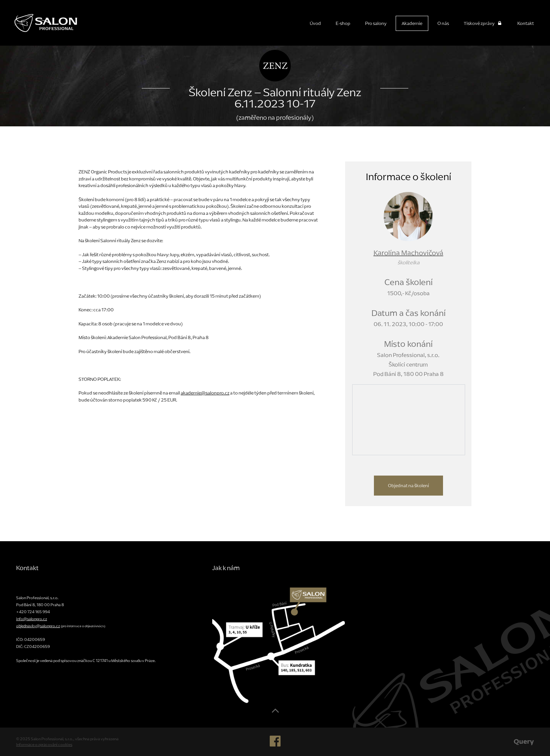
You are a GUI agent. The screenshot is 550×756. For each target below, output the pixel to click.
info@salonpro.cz (32, 619)
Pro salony (376, 23)
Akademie (412, 23)
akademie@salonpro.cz (205, 393)
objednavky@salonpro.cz (38, 626)
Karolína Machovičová (408, 253)
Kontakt (526, 23)
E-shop (343, 23)
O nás (443, 23)
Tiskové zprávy (483, 23)
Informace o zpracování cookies (44, 744)
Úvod (315, 23)
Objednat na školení (408, 486)
